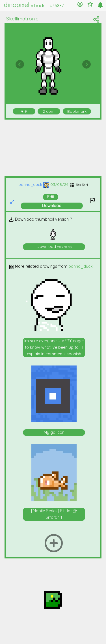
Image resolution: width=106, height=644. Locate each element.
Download (52, 206)
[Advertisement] (53, 148)
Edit (51, 197)
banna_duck (34, 184)
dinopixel (24, 5)
